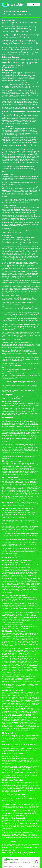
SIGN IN (34, 5)
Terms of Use (34, 866)
